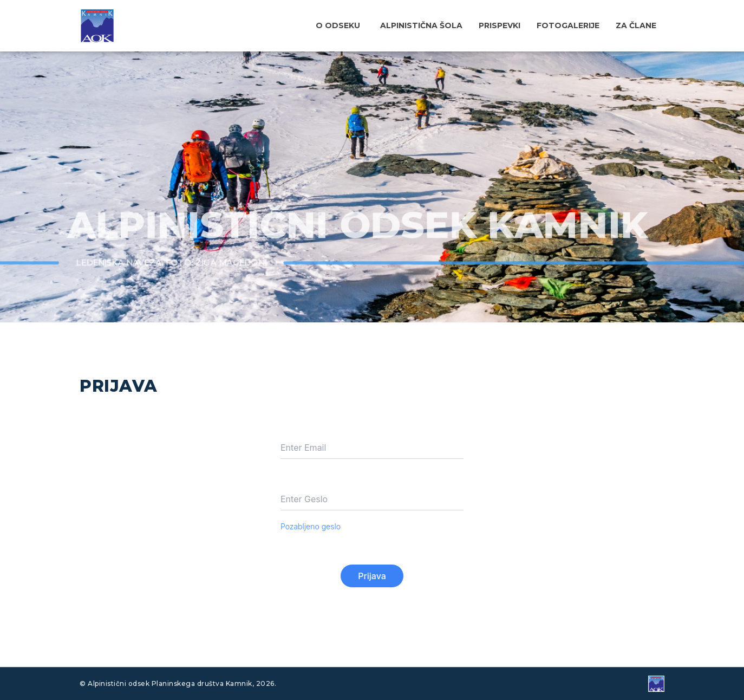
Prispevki (500, 25)
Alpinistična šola (421, 25)
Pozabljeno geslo (311, 526)
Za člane (636, 25)
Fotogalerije (568, 25)
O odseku (338, 25)
